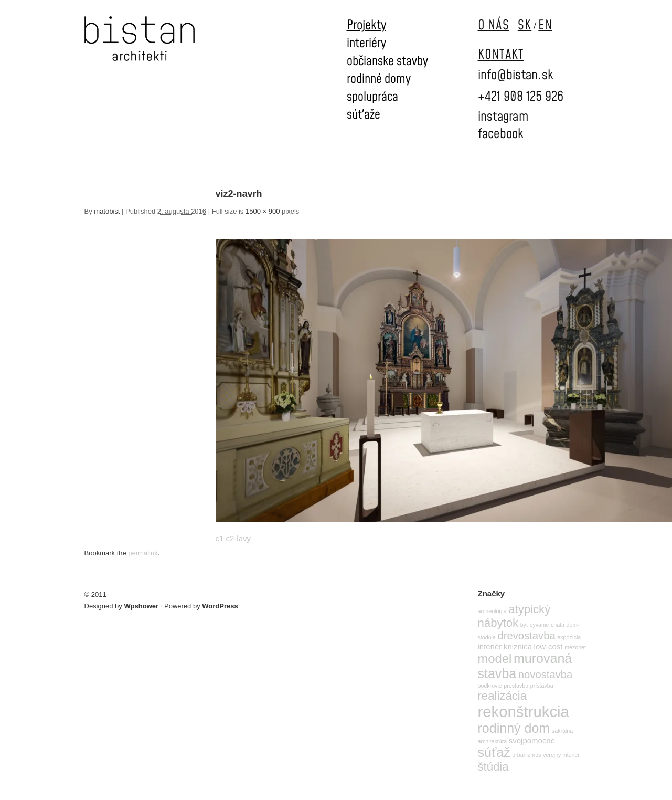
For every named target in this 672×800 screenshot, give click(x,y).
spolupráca (372, 97)
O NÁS (494, 25)
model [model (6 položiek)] (495, 659)
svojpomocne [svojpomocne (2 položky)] (532, 740)
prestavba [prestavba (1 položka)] (516, 686)
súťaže (364, 115)
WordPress (220, 606)
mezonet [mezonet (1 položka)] (575, 647)
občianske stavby (387, 61)
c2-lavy (239, 538)
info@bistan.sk (516, 75)
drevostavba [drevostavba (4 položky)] (527, 636)
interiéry (366, 44)
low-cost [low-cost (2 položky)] (548, 646)
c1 (220, 538)
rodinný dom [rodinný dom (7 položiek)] (514, 728)
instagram (503, 117)
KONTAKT (501, 55)
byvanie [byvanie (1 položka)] (540, 625)
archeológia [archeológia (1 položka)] (492, 611)
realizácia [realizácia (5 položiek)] (503, 696)
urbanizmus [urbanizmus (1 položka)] (526, 755)
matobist (107, 211)
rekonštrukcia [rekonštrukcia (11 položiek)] (524, 712)
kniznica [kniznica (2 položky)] (518, 646)
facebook (501, 134)
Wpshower (141, 606)
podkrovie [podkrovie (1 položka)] (490, 686)
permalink (143, 553)
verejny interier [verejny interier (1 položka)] (561, 755)
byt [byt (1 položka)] (524, 625)
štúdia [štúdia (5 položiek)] (493, 767)
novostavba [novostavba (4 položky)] (545, 675)
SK (525, 25)
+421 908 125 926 (521, 97)
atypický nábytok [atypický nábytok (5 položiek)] (514, 616)
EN (545, 25)
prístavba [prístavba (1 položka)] (542, 686)
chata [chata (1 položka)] (558, 625)
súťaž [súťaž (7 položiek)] (494, 752)
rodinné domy (379, 79)
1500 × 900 (263, 211)
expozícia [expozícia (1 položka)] (569, 637)
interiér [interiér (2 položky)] (490, 646)
